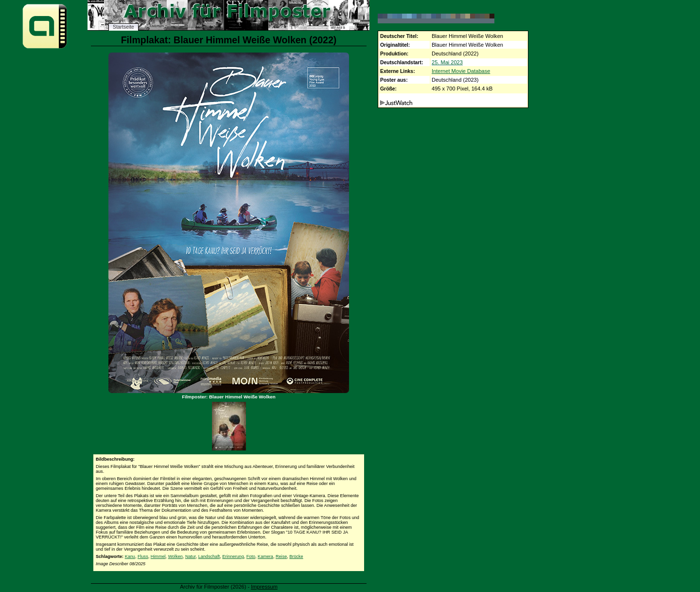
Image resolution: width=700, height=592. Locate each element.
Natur (191, 556)
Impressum (264, 587)
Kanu (130, 556)
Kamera (265, 556)
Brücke (296, 556)
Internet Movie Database (461, 71)
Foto (251, 556)
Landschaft (209, 556)
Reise (281, 556)
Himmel (158, 556)
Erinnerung (233, 556)
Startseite (123, 27)
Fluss (143, 556)
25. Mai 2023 (447, 62)
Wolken (175, 556)
